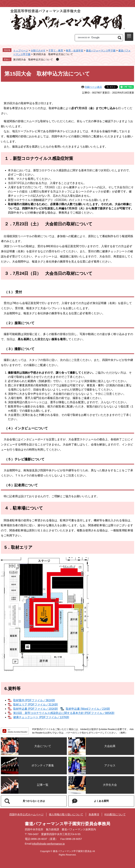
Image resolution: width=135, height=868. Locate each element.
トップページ (21, 51)
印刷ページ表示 (93, 87)
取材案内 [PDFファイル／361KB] (34, 700)
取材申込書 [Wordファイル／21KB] (88, 709)
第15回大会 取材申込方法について (33, 60)
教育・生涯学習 (75, 51)
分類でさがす (38, 51)
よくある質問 (101, 801)
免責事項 (94, 814)
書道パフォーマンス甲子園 (101, 51)
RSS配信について (115, 814)
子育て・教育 (56, 51)
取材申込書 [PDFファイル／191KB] (35, 709)
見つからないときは (34, 801)
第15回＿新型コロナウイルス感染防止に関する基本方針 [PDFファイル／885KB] (64, 713)
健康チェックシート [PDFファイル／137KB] (41, 717)
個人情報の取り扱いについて (66, 814)
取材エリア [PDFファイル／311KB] (35, 705)
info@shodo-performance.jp (48, 844)
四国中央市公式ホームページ (26, 814)
